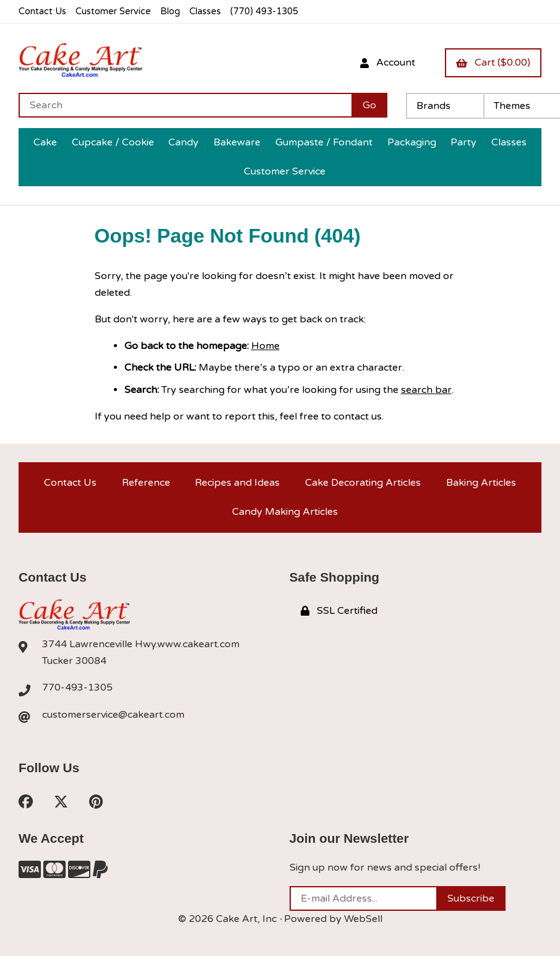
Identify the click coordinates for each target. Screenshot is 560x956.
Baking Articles (481, 483)
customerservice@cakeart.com (113, 715)
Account (388, 62)
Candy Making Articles (285, 512)
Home (265, 346)
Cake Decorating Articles (363, 483)
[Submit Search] (369, 105)
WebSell (363, 919)
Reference (146, 483)
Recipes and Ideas (237, 483)
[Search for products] (185, 105)
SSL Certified (339, 611)
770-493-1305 (77, 687)
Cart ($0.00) (493, 62)
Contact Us (42, 11)
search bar (426, 390)
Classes (205, 11)
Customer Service (113, 11)
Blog (170, 11)
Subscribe (471, 898)
